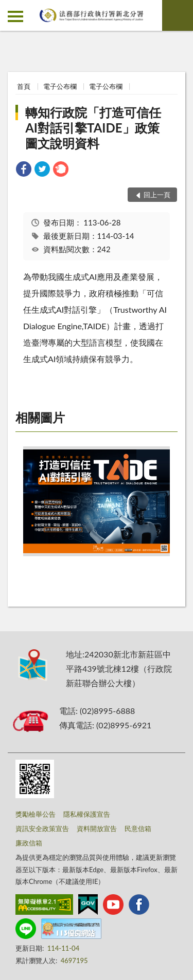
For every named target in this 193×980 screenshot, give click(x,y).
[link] (24, 170)
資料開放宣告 (97, 828)
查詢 (178, 15)
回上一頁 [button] (157, 195)
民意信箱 (138, 828)
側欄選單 (15, 16)
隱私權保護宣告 (87, 814)
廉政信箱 (29, 843)
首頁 (24, 86)
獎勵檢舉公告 (36, 814)
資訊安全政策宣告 (42, 828)
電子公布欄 (60, 86)
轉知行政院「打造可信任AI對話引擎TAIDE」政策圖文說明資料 (93, 128)
